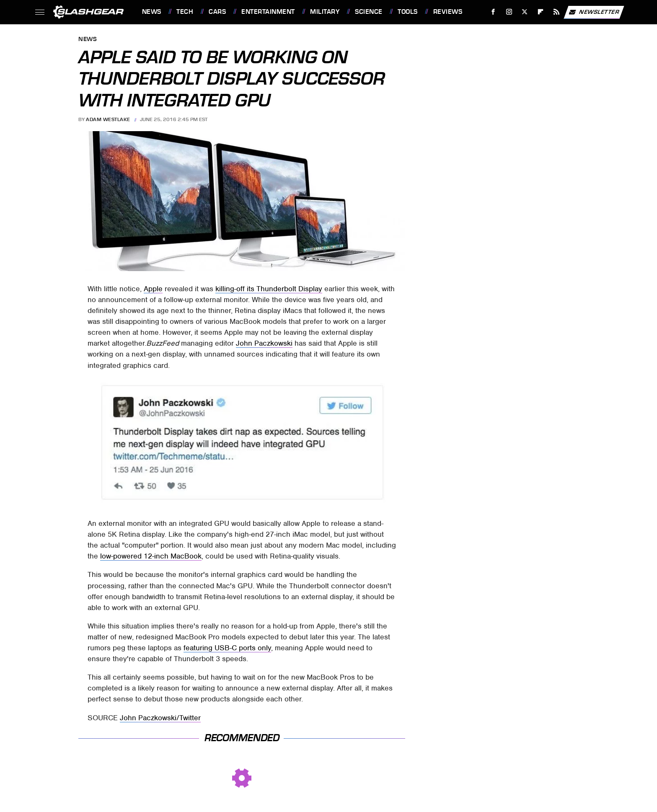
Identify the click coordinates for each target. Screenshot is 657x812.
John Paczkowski (264, 343)
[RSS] (556, 12)
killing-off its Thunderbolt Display (269, 289)
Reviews (448, 12)
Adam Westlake (108, 119)
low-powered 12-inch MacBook (151, 556)
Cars (217, 12)
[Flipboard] (541, 12)
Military (325, 12)
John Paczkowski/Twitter (160, 718)
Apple (153, 289)
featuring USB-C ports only (227, 648)
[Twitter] (525, 12)
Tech (185, 12)
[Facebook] (493, 12)
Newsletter (594, 12)
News (152, 12)
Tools (408, 12)
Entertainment (268, 12)
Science (369, 12)
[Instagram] (509, 12)
